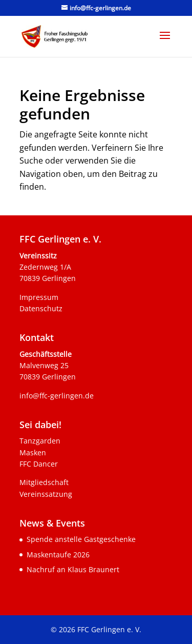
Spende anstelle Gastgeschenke (81, 539)
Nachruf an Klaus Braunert (73, 569)
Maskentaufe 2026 (58, 555)
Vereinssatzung (46, 494)
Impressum (39, 297)
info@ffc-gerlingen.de (57, 396)
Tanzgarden (40, 441)
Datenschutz (41, 308)
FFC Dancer (39, 464)
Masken (33, 452)
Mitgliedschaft (44, 482)
